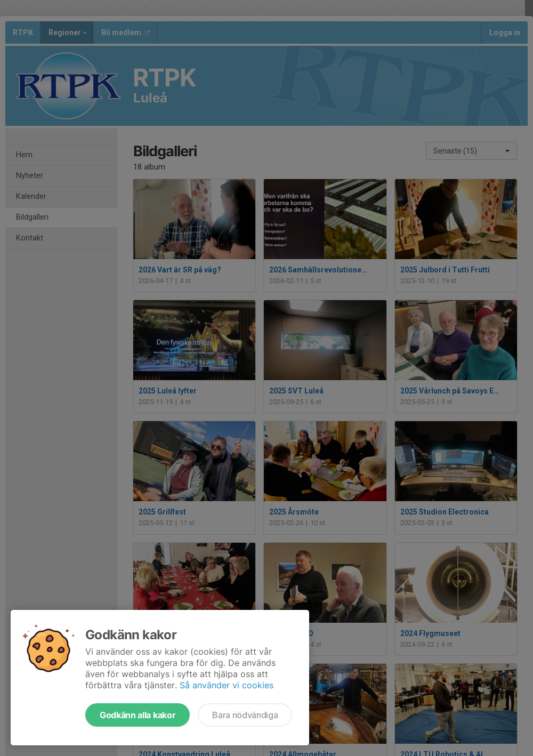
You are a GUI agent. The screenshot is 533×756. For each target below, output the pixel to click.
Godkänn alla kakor (138, 715)
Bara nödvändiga (245, 715)
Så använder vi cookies (227, 685)
